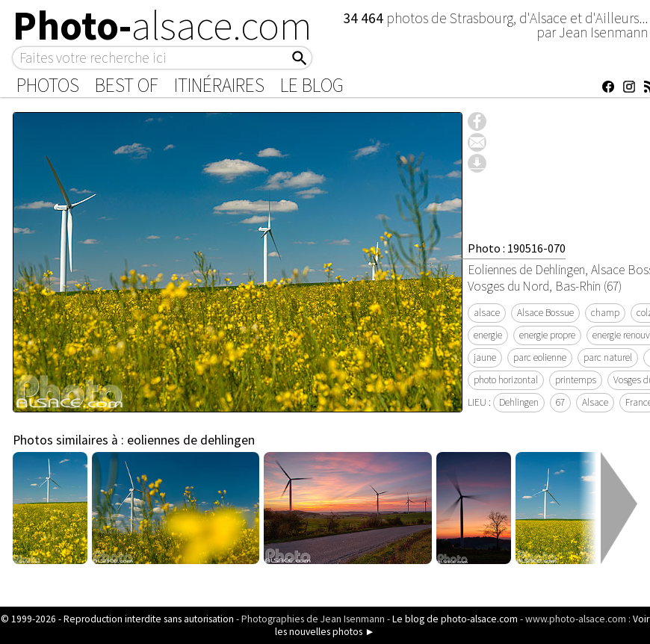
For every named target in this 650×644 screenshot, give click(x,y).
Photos (48, 85)
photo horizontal (506, 380)
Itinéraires (219, 85)
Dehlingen (519, 402)
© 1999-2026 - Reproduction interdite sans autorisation (117, 619)
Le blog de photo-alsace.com (455, 619)
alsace (487, 313)
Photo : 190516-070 (517, 248)
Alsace (595, 402)
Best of (127, 85)
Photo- (162, 25)
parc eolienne (540, 357)
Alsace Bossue (545, 313)
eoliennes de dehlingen (191, 440)
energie (488, 335)
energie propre (547, 335)
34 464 (365, 18)
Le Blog (312, 85)
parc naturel (608, 357)
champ (605, 313)
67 (560, 402)
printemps (576, 380)
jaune (485, 357)
